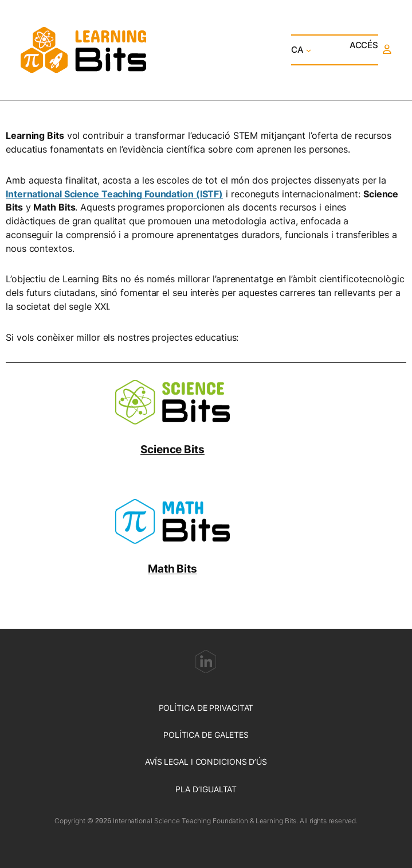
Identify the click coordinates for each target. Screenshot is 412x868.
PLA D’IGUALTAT (206, 789)
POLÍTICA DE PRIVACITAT (206, 708)
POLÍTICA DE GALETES (206, 735)
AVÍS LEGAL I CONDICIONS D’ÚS (206, 762)
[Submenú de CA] (309, 50)
